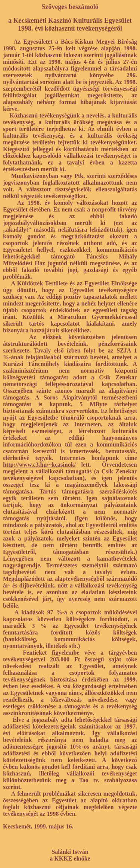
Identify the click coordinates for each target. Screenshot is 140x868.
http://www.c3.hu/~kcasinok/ (39, 465)
